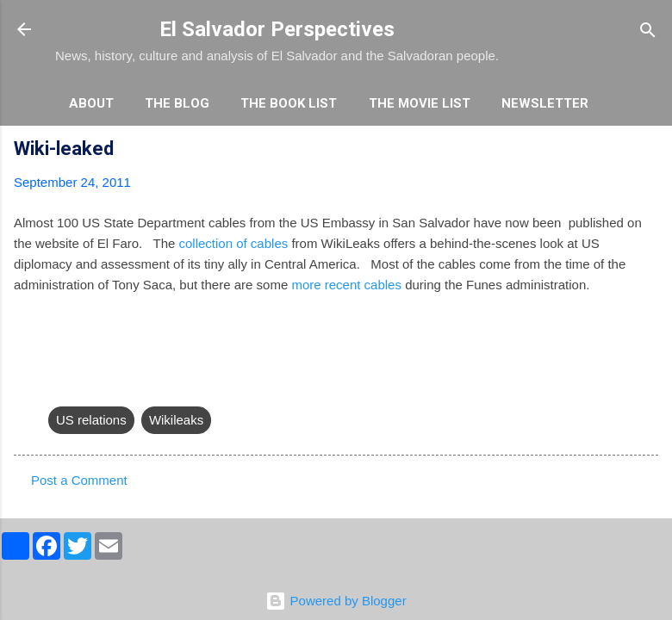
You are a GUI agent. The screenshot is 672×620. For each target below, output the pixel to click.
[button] (648, 151)
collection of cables (235, 243)
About (91, 103)
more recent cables (346, 285)
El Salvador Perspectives (277, 29)
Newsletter (545, 103)
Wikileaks (176, 420)
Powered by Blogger (336, 601)
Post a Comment (79, 480)
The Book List (289, 103)
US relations (91, 420)
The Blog (177, 103)
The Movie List (420, 103)
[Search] (648, 31)
